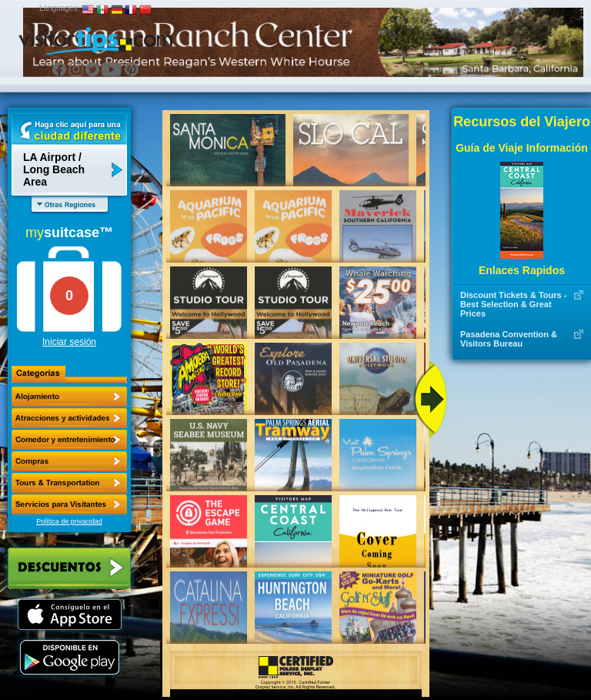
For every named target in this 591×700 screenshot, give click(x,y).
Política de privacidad (69, 521)
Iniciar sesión (69, 342)
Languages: (59, 8)
